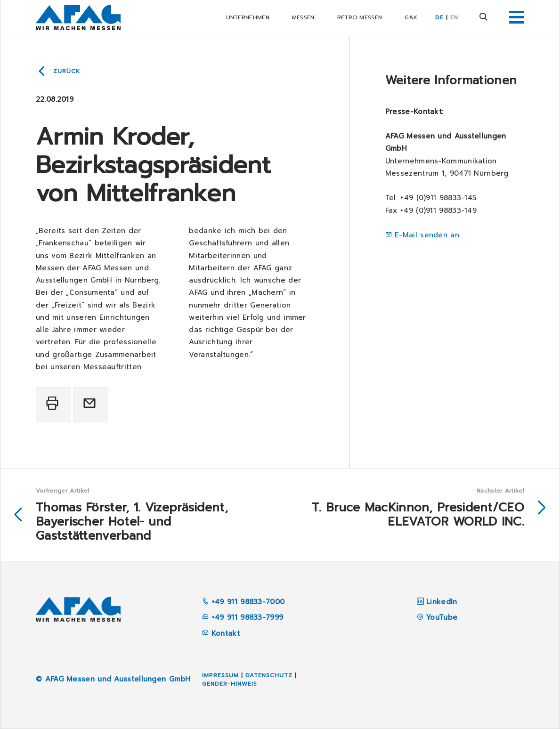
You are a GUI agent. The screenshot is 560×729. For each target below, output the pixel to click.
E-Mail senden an (427, 235)
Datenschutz (269, 675)
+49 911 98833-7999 (243, 617)
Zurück (67, 71)
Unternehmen (248, 17)
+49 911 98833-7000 (243, 602)
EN (454, 17)
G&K (411, 17)
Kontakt (221, 633)
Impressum (220, 675)
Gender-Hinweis (230, 684)
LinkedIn (442, 602)
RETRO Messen (360, 17)
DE (439, 17)
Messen (303, 17)
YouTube (442, 617)
